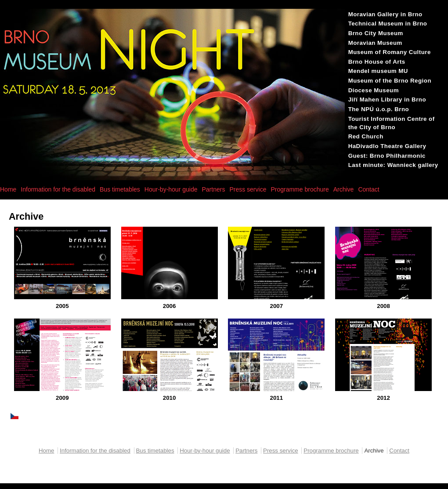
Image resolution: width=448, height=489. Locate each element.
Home (8, 189)
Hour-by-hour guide (171, 189)
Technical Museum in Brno (388, 24)
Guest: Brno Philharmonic (387, 156)
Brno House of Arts (377, 62)
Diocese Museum (374, 90)
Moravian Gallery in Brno (385, 14)
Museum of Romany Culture (390, 52)
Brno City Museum (376, 33)
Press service (248, 189)
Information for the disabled (58, 189)
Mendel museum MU (378, 71)
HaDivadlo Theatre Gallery (387, 146)
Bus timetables (120, 189)
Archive (344, 189)
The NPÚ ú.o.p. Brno (379, 109)
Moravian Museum (375, 43)
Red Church (366, 136)
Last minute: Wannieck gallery (393, 165)
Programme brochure (300, 189)
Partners (213, 189)
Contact (369, 189)
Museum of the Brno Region (390, 81)
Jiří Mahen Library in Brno (387, 100)
